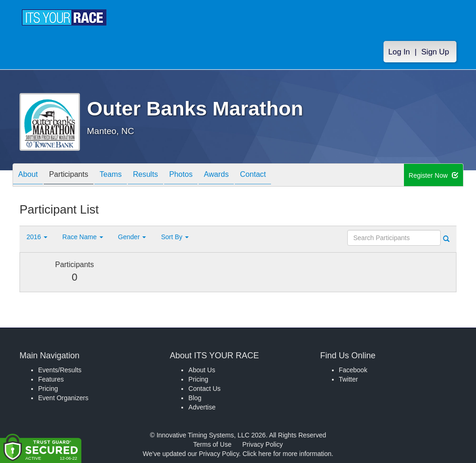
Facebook (353, 370)
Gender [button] (132, 237)
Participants (76, 176)
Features (51, 379)
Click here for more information (287, 454)
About (30, 176)
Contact (283, 176)
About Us (202, 370)
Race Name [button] (83, 237)
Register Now (433, 175)
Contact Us (204, 389)
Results (162, 176)
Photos (202, 176)
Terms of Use (212, 444)
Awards (242, 176)
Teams (122, 176)
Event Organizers (63, 398)
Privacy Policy (262, 444)
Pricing (48, 389)
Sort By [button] (175, 237)
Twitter (348, 379)
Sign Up (435, 52)
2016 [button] (37, 237)
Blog (195, 398)
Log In (399, 52)
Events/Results (60, 370)
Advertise (202, 407)
